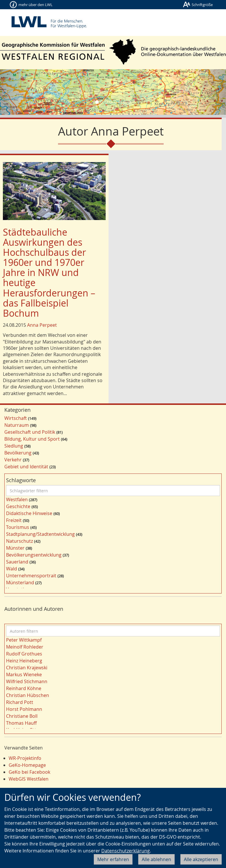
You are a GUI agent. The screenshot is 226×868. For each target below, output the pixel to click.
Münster (15, 548)
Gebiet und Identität (26, 467)
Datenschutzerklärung (126, 851)
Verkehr (13, 460)
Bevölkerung (18, 453)
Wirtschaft (16, 418)
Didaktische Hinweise (29, 513)
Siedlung (14, 446)
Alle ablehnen (156, 859)
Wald (12, 569)
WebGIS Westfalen (29, 779)
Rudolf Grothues (24, 654)
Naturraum (17, 425)
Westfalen (17, 499)
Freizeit (14, 520)
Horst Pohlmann (24, 709)
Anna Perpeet (42, 325)
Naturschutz (19, 541)
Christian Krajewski (27, 668)
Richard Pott (20, 702)
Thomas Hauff (21, 723)
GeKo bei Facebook (29, 772)
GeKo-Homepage (27, 765)
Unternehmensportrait (31, 576)
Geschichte (18, 506)
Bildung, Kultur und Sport (32, 439)
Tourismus (18, 527)
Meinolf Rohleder (25, 647)
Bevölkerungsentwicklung (34, 555)
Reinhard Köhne (24, 688)
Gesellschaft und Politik (30, 432)
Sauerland (17, 562)
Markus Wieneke (24, 675)
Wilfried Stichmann (27, 681)
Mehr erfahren (113, 859)
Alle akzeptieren (201, 859)
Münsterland (20, 583)
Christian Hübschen (28, 695)
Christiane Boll (22, 716)
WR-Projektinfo (25, 758)
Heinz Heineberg (24, 661)
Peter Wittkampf (24, 640)
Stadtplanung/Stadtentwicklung (40, 534)
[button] (17, 92)
